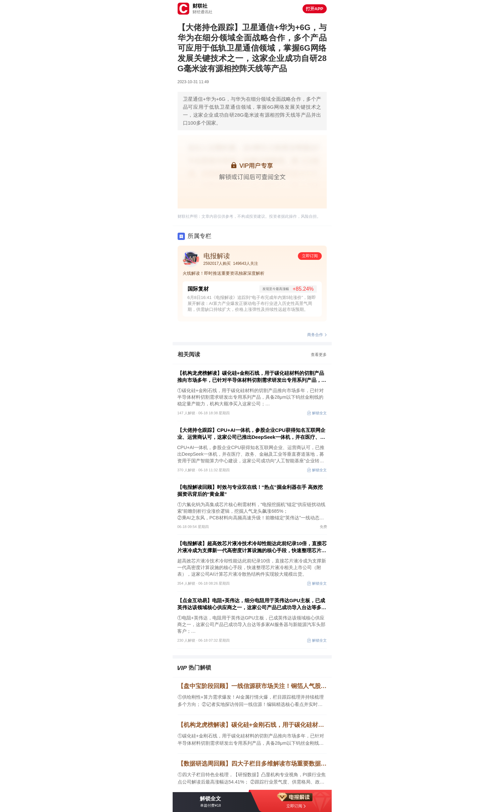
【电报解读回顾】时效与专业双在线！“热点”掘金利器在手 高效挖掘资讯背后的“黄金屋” (250, 491)
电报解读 (217, 256)
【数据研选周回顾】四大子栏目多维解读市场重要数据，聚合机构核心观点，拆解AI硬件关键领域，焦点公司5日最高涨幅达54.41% (252, 764)
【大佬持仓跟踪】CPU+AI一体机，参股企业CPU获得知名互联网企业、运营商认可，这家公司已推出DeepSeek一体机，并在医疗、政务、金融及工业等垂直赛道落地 (251, 434)
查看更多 (319, 355)
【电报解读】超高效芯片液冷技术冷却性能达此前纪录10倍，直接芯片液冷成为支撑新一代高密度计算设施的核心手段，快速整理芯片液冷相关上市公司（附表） (252, 547)
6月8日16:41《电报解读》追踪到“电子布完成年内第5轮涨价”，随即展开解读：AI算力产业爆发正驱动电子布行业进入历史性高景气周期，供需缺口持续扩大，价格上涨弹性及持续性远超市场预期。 (252, 303)
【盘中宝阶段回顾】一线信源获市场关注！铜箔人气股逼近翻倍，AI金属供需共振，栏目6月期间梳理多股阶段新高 (252, 686)
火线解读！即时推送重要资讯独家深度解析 (224, 273)
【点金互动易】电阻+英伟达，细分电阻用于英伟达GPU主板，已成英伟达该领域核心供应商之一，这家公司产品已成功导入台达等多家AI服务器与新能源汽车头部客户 (252, 604)
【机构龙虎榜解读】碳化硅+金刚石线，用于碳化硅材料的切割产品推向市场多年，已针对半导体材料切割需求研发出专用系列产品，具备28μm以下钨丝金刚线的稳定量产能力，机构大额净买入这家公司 (252, 377)
